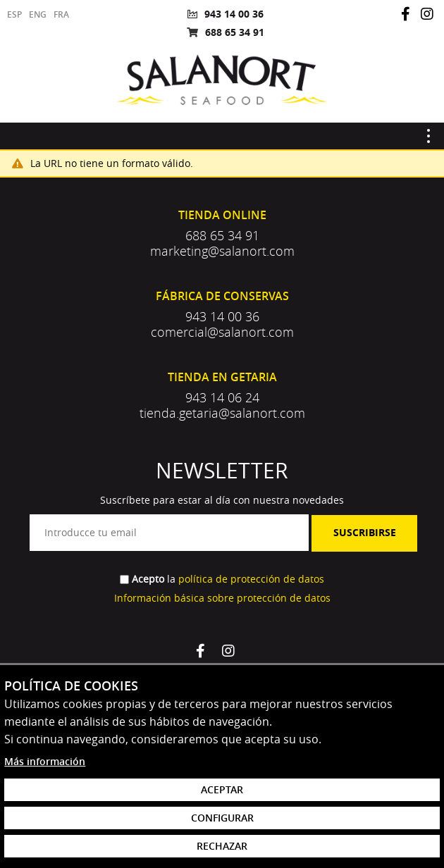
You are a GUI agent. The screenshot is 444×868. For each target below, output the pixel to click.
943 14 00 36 (234, 14)
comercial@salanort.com (222, 332)
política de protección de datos (251, 579)
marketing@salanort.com (222, 251)
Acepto (148, 579)
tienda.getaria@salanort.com (222, 413)
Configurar (222, 818)
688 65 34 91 (235, 32)
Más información (45, 761)
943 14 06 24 (222, 397)
